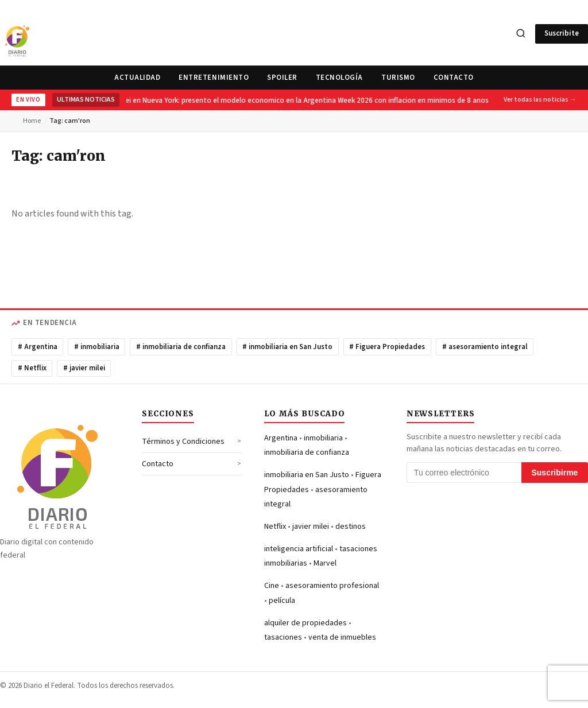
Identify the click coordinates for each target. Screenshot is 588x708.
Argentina (281, 438)
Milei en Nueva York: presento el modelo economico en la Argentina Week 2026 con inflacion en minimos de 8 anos (303, 100)
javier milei (311, 527)
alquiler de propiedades (305, 623)
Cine (272, 586)
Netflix (275, 527)
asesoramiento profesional (332, 586)
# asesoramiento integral (485, 347)
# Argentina (38, 347)
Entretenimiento (214, 78)
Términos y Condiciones (183, 442)
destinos (351, 527)
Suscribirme (554, 473)
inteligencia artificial (299, 549)
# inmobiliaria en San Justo (287, 347)
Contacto (454, 78)
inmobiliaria (323, 438)
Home (32, 121)
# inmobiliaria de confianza (181, 347)
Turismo (398, 78)
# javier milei (84, 368)
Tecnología (339, 78)
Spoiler (282, 78)
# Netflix (32, 368)
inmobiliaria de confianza (307, 452)
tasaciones (283, 637)
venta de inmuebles (342, 637)
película (282, 601)
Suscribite (562, 33)
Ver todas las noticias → (540, 100)
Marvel (325, 563)
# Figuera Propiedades (387, 347)
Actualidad (137, 78)
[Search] (521, 34)
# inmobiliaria (97, 347)
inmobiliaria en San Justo (307, 475)
